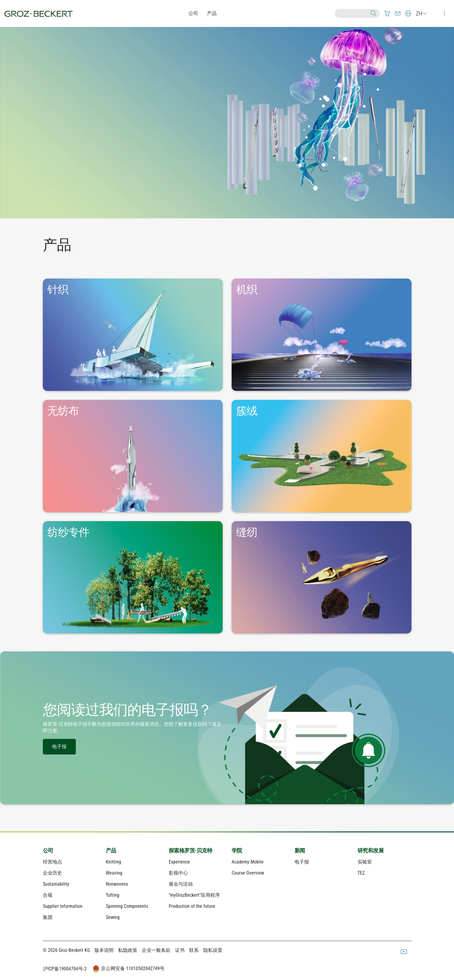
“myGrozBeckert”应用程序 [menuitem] (194, 895)
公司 (193, 13)
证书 (180, 950)
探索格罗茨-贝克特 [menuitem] (191, 850)
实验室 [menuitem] (365, 862)
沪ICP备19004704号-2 (65, 969)
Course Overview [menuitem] (248, 873)
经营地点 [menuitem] (52, 862)
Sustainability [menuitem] (56, 884)
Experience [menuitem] (179, 862)
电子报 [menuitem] (302, 862)
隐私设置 (213, 950)
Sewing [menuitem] (113, 917)
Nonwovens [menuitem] (117, 884)
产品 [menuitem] (111, 850)
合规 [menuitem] (48, 895)
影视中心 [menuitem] (178, 873)
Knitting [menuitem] (113, 862)
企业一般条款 (156, 950)
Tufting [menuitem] (113, 895)
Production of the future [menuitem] (192, 906)
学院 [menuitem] (237, 850)
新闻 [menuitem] (300, 850)
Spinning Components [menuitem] (127, 906)
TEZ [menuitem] (361, 873)
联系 (194, 950)
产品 (212, 13)
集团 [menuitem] (48, 917)
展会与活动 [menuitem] (181, 884)
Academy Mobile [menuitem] (248, 862)
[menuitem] (387, 13)
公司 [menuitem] (48, 850)
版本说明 (104, 950)
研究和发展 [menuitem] (371, 850)
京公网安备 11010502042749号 (128, 969)
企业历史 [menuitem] (52, 873)
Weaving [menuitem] (114, 873)
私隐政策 (128, 950)
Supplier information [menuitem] (63, 906)
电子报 (59, 747)
